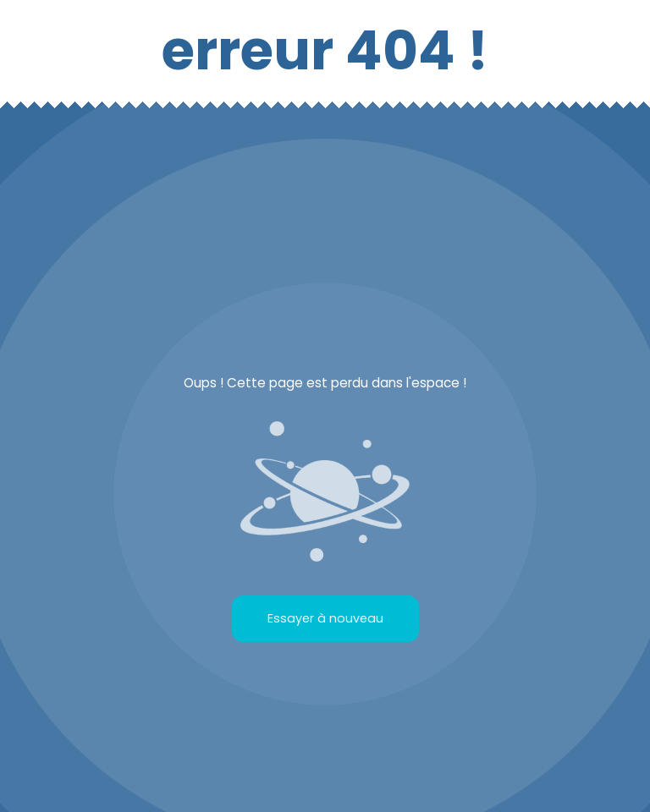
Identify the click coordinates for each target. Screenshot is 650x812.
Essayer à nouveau (325, 618)
